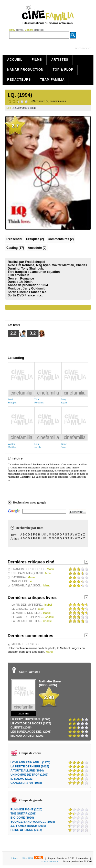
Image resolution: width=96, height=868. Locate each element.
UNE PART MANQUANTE (28, 573)
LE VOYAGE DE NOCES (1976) (31, 723)
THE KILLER (20, 581)
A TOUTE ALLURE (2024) (27, 770)
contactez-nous (50, 861)
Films (37, 60)
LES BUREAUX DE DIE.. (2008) (31, 732)
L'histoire (15, 458)
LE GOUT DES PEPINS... (28, 617)
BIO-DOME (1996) (22, 818)
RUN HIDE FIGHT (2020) (26, 809)
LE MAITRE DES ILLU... (27, 613)
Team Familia (52, 80)
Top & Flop (63, 70)
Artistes (60, 60)
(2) (35, 239)
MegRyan (64, 401)
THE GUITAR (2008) (23, 813)
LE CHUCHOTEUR (24, 609)
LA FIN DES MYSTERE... (28, 605)
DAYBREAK (19, 577)
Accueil (15, 60)
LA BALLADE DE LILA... (27, 621)
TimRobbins (39, 401)
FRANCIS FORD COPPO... (29, 569)
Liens (14, 858)
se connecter (83, 48)
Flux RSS (33, 858)
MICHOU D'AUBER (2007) (27, 736)
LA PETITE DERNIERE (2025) (30, 766)
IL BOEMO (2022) (22, 779)
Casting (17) (15, 248)
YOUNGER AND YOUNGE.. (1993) (33, 822)
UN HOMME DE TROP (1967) (29, 775)
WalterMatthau (12, 445)
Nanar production (25, 70)
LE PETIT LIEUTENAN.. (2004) (30, 719)
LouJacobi (38, 445)
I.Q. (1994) (20, 95)
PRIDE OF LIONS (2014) (26, 830)
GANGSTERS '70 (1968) (26, 783)
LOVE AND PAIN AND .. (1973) (30, 762)
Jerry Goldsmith (35, 288)
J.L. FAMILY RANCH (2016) (28, 826)
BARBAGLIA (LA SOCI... (27, 585)
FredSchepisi (12, 401)
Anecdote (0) (37, 248)
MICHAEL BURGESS (25, 644)
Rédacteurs (19, 80)
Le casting (16, 358)
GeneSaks (64, 445)
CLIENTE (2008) (21, 727)
